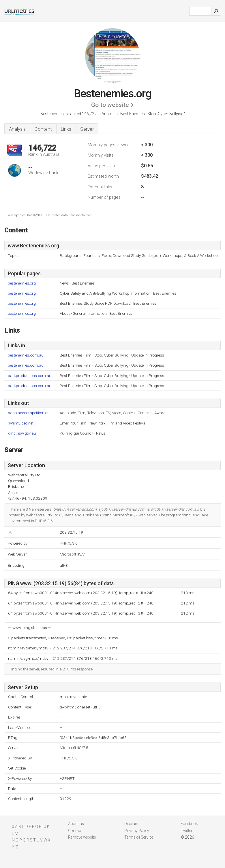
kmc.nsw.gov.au (22, 433)
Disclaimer (134, 824)
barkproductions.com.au (30, 376)
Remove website (82, 837)
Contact (75, 831)
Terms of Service (139, 837)
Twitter (186, 831)
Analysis (17, 129)
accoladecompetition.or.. (29, 413)
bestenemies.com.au (26, 355)
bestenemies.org (22, 283)
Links (66, 129)
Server (87, 129)
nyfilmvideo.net (21, 423)
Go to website (110, 105)
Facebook (189, 824)
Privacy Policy (137, 831)
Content (43, 129)
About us (76, 824)
